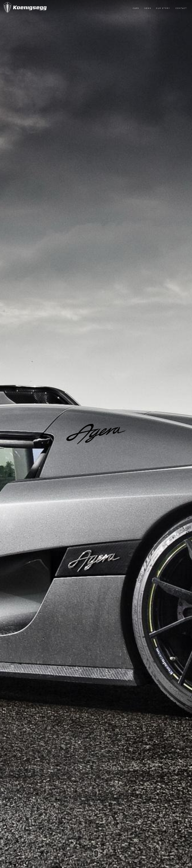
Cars (136, 8)
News (148, 8)
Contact (181, 8)
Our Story (163, 8)
